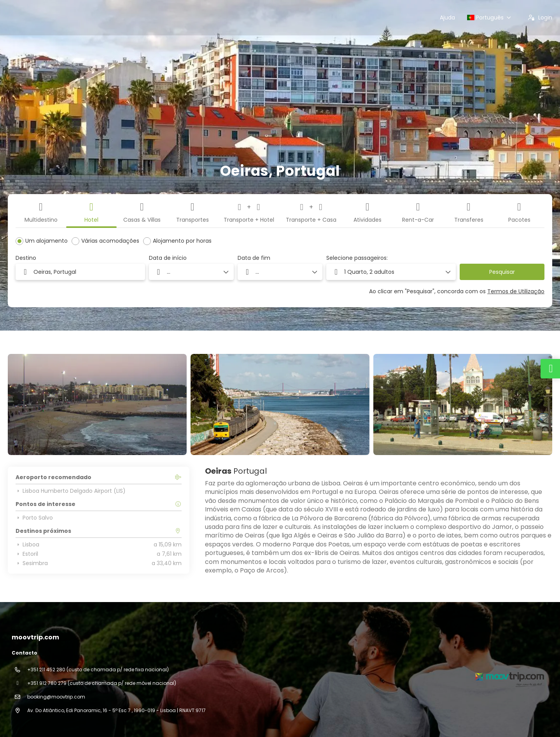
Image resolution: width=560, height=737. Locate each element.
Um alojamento (46, 241)
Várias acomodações (110, 241)
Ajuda (447, 18)
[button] (391, 272)
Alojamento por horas (182, 241)
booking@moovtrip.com (56, 697)
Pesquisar (502, 272)
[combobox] (80, 272)
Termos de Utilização (516, 291)
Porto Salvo (34, 518)
